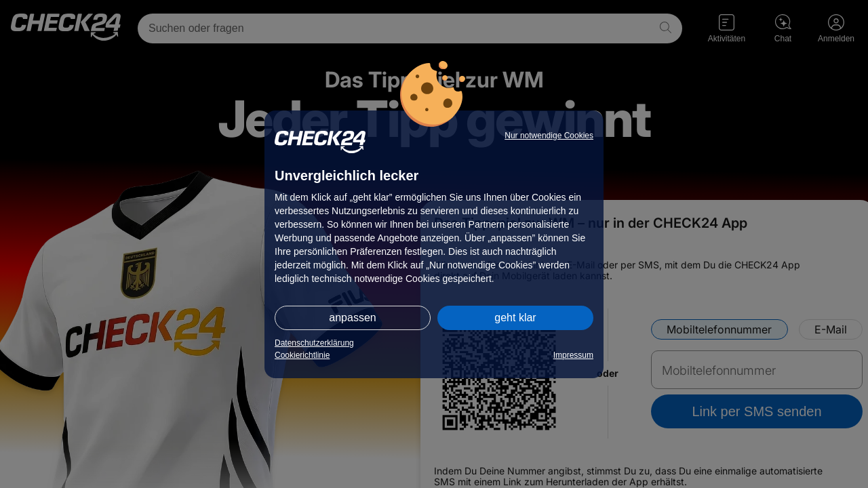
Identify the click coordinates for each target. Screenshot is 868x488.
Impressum (573, 355)
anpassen (352, 318)
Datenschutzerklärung (314, 343)
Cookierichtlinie (302, 355)
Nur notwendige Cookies (549, 136)
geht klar (515, 318)
